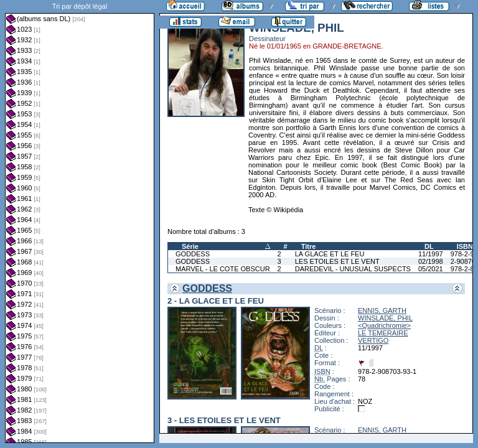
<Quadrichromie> (384, 325)
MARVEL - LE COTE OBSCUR (223, 269)
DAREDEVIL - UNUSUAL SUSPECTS (353, 269)
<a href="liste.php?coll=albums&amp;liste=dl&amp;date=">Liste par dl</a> (80, 222)
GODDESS (193, 254)
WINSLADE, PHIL (385, 318)
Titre (309, 246)
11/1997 (431, 254)
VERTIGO (373, 340)
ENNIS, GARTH (382, 310)
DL (429, 246)
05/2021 (431, 269)
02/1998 (431, 261)
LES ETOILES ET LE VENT (337, 261)
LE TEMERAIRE (383, 333)
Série (190, 246)
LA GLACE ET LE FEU (330, 254)
